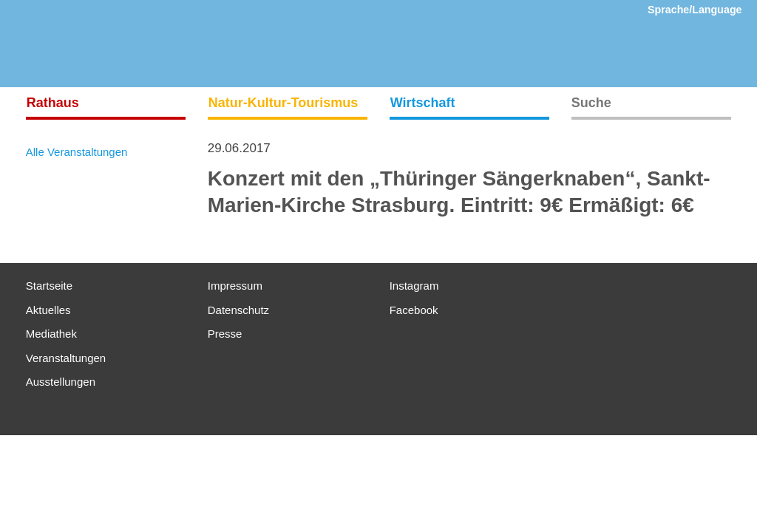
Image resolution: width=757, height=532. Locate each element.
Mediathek (51, 334)
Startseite (49, 286)
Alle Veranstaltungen (77, 152)
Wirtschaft (423, 103)
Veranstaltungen (66, 358)
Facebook (414, 310)
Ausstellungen (61, 382)
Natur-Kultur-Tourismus (284, 103)
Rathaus (53, 103)
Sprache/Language (695, 10)
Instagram (414, 286)
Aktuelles (48, 310)
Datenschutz (238, 310)
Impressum (235, 286)
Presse (225, 334)
